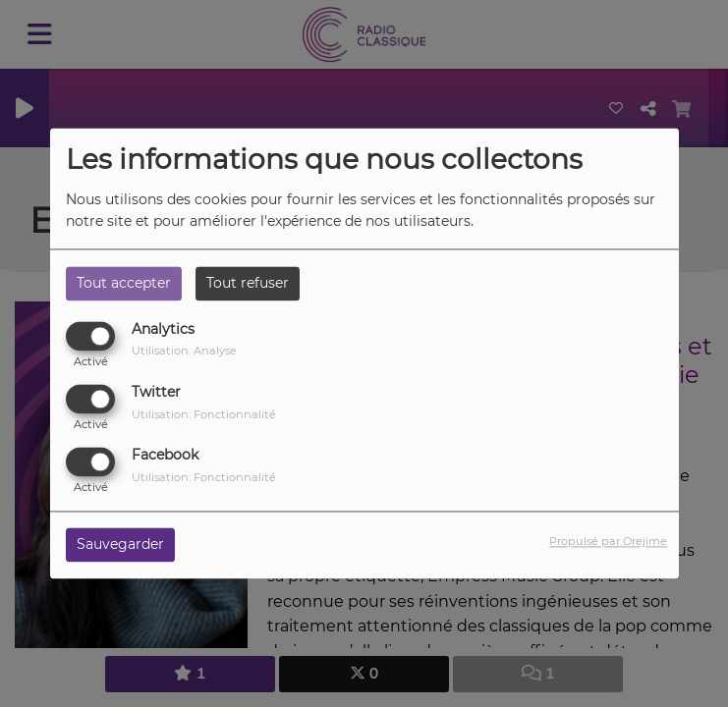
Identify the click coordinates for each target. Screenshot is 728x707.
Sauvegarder (120, 545)
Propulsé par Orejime (608, 542)
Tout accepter (124, 283)
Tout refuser (248, 283)
